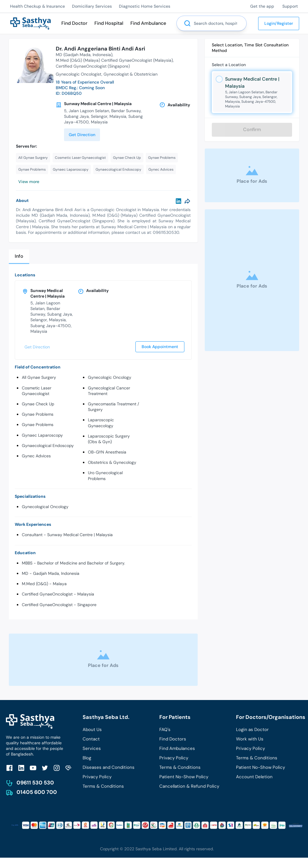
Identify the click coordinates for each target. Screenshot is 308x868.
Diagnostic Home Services (145, 6)
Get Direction (82, 135)
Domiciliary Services (92, 6)
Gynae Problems (38, 414)
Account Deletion (254, 777)
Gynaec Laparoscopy (42, 435)
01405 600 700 (37, 792)
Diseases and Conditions (109, 767)
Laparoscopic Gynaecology (101, 423)
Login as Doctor (252, 730)
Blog (87, 758)
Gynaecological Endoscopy (48, 446)
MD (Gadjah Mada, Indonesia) (84, 55)
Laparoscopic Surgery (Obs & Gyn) (109, 439)
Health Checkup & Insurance (37, 6)
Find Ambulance (148, 23)
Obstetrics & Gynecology (112, 462)
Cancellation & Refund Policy (189, 786)
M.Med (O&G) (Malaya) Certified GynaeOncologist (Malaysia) (114, 60)
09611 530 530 (35, 783)
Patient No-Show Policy (184, 777)
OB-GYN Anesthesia (107, 452)
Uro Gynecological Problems (105, 475)
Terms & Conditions (103, 786)
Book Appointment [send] (160, 347)
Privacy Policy (97, 777)
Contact (91, 739)
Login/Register (279, 23)
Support (290, 6)
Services (92, 748)
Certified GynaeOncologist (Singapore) (93, 66)
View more (29, 182)
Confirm (252, 129)
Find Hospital (109, 23)
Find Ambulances (177, 748)
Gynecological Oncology (45, 507)
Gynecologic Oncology (110, 377)
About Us (92, 730)
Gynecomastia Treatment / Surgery (113, 407)
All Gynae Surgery (39, 377)
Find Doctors (173, 739)
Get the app (262, 6)
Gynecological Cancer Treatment (109, 391)
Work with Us (250, 739)
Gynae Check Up (38, 404)
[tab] (19, 257)
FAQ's (165, 730)
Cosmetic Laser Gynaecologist (37, 391)
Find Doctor (74, 23)
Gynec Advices (36, 456)
